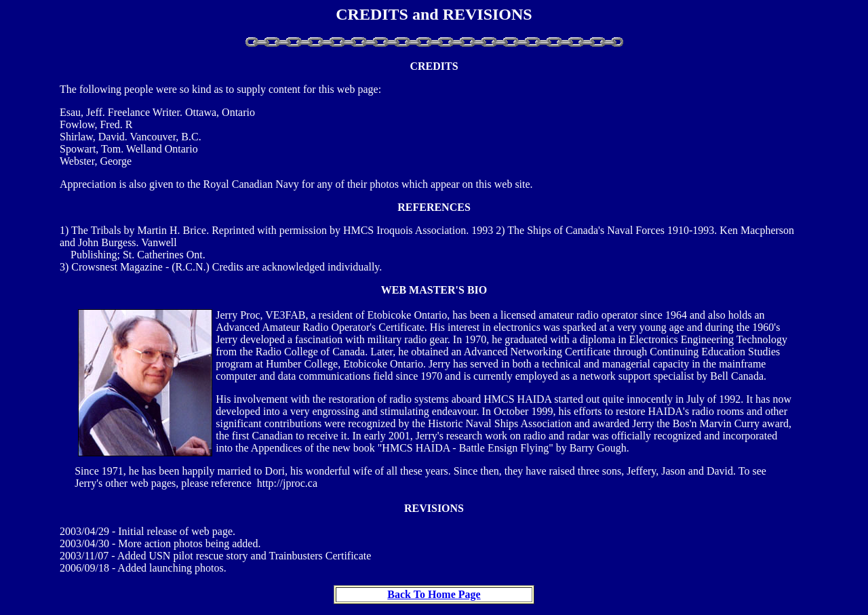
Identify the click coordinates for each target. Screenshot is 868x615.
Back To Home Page (434, 594)
